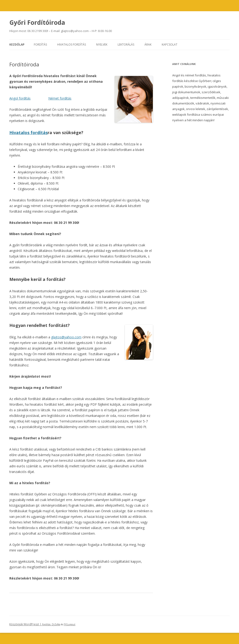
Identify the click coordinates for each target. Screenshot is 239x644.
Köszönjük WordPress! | (31, 624)
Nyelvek (102, 45)
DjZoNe (56, 624)
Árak (148, 45)
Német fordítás (60, 98)
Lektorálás (126, 45)
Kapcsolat (170, 45)
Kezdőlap (17, 45)
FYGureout (70, 624)
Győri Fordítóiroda (37, 22)
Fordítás (40, 45)
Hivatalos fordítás (72, 45)
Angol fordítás (20, 98)
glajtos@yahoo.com (66, 337)
